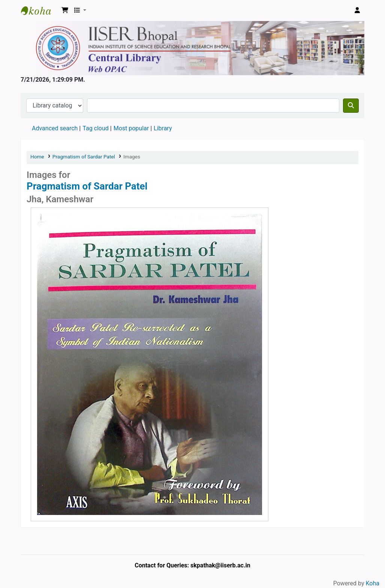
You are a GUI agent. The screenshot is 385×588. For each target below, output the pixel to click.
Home (37, 157)
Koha (373, 583)
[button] (65, 10)
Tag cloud (96, 128)
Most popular (131, 128)
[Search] (351, 106)
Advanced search (55, 128)
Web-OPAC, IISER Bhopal (40, 10)
